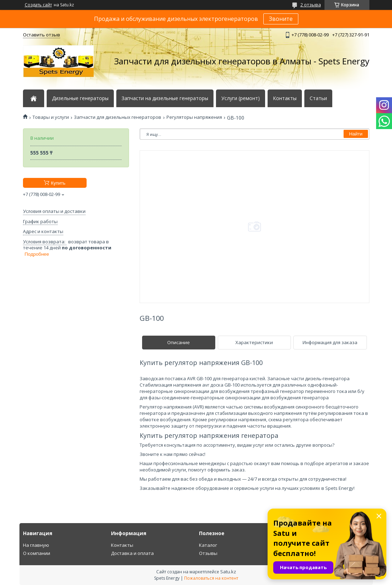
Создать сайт (38, 5)
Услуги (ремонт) (241, 98)
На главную (36, 545)
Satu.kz (228, 572)
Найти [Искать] (356, 134)
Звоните (281, 19)
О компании (37, 553)
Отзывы (208, 553)
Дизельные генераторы (80, 98)
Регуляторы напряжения (194, 117)
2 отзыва (311, 5)
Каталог (208, 545)
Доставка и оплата (132, 553)
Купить (58, 183)
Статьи (318, 98)
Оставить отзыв (42, 35)
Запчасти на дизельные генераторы (165, 98)
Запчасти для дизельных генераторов (118, 117)
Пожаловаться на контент (211, 578)
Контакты (285, 98)
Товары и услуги (51, 117)
